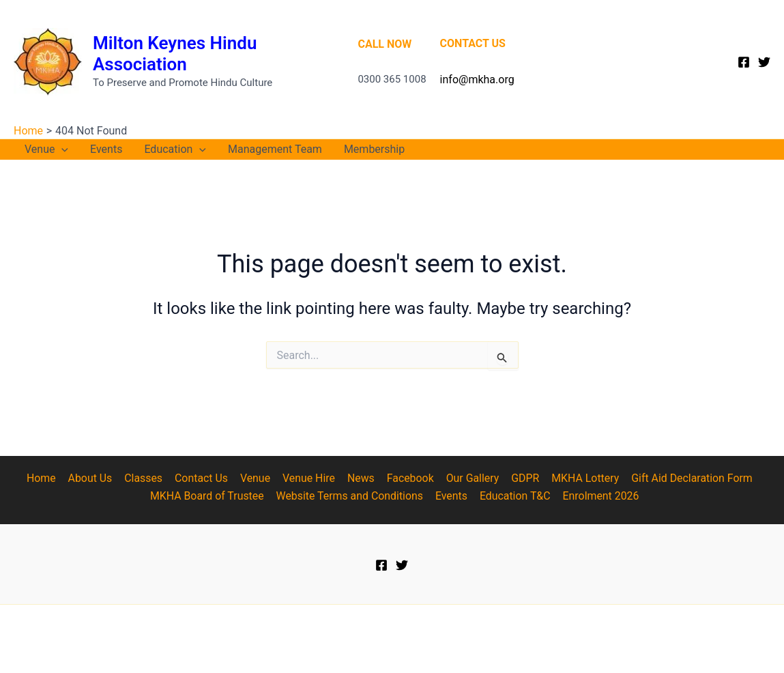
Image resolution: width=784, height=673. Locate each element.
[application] (61, 149)
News (360, 478)
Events (106, 149)
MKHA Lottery (580, 478)
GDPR (521, 478)
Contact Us (204, 478)
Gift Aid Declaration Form (686, 478)
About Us (94, 478)
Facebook (408, 478)
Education (175, 149)
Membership (374, 149)
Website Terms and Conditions (351, 496)
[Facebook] (744, 62)
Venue (46, 149)
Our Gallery (469, 478)
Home (46, 478)
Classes (146, 478)
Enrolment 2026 (600, 496)
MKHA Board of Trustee (209, 496)
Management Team (275, 149)
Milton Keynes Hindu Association (175, 54)
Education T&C (515, 496)
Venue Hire (309, 478)
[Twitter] (764, 62)
